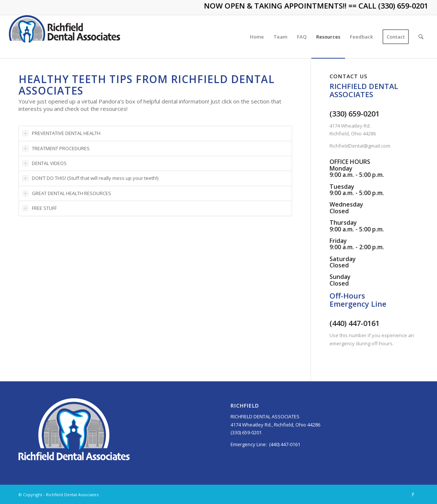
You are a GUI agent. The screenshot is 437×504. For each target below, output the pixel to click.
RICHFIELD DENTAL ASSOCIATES (265, 416)
